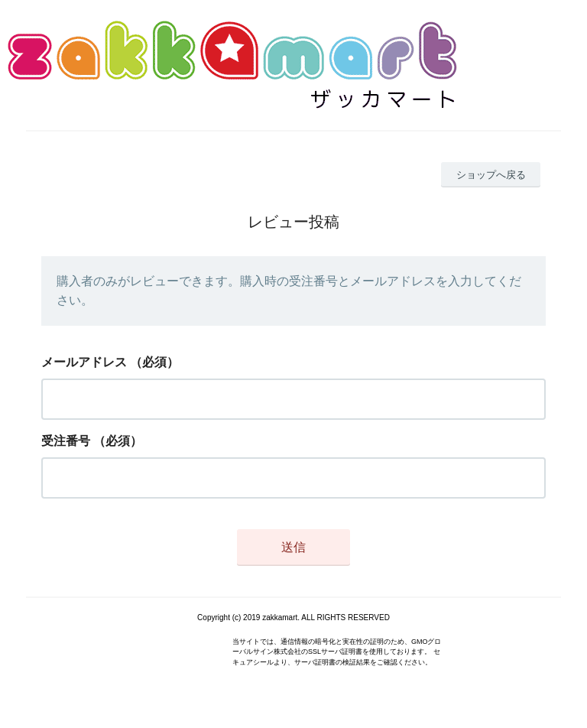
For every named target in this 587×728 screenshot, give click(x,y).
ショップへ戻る (491, 175)
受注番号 (66, 441)
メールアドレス (84, 362)
